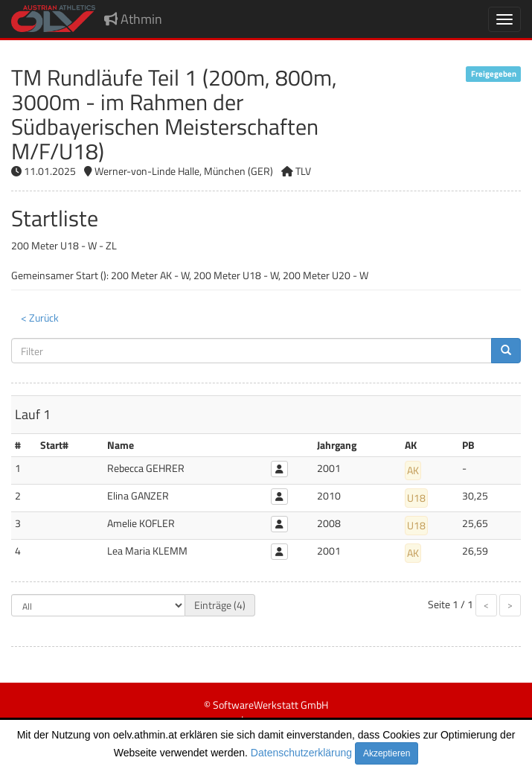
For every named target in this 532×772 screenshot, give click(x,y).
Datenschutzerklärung (301, 753)
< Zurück (40, 318)
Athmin (133, 19)
